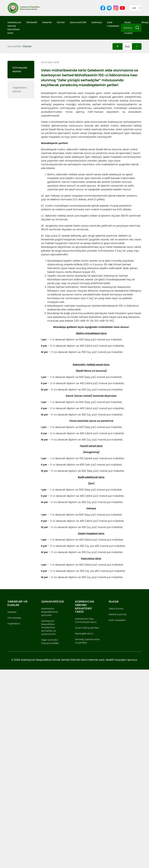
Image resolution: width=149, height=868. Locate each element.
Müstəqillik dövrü (84, 634)
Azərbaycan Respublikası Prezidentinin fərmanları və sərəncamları (48, 628)
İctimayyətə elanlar (20, 70)
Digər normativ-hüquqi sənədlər (50, 642)
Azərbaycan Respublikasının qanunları (50, 612)
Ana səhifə (14, 46)
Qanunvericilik (78, 22)
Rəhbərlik (32, 22)
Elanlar (61, 22)
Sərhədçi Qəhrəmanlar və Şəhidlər (87, 641)
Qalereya (97, 22)
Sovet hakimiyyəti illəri (87, 628)
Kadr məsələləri (113, 24)
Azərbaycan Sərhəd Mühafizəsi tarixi (14, 28)
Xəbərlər (47, 22)
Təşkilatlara (14, 624)
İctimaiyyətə (14, 618)
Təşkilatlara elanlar (20, 90)
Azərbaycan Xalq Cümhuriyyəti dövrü (86, 620)
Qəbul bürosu (116, 609)
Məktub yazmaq (117, 614)
